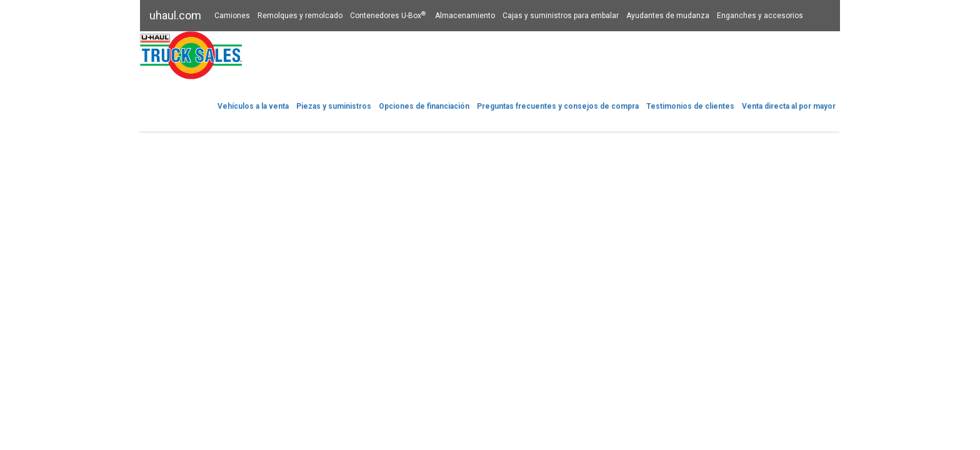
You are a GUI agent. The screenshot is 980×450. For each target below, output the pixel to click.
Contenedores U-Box (389, 16)
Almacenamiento (465, 16)
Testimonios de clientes (690, 106)
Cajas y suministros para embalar (561, 16)
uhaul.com (175, 15)
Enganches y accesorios (760, 16)
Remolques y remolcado (300, 16)
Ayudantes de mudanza (668, 16)
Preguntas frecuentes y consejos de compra (558, 106)
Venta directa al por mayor (789, 106)
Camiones (232, 16)
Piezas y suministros (334, 106)
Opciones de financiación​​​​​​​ (424, 106)
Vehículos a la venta (253, 106)
